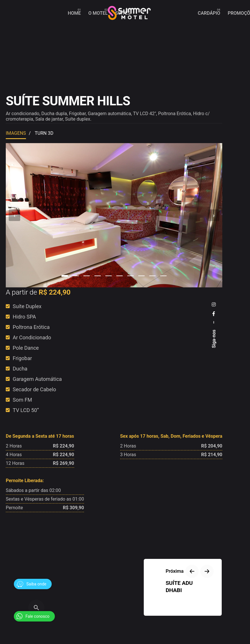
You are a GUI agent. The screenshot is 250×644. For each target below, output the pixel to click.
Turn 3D (44, 133)
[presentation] (14, 215)
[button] (65, 276)
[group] (74, 13)
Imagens (16, 133)
